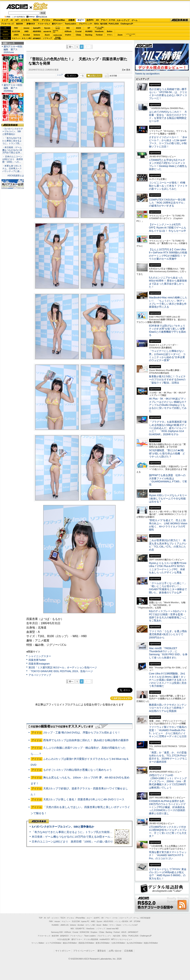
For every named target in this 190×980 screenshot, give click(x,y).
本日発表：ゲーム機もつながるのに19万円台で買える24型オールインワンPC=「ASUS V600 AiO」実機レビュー (100, 837)
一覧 (82, 76)
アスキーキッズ (7, 24)
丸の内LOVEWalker (135, 943)
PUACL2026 (114, 24)
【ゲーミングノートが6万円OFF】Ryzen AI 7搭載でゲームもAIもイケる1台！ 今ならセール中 (168, 228)
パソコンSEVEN (58, 28)
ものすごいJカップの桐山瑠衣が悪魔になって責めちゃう (78, 770)
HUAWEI (89, 31)
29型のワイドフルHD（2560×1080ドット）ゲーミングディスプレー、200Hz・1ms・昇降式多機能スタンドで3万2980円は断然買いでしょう (168, 781)
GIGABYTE (47, 32)
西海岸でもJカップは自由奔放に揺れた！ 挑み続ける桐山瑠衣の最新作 (86, 740)
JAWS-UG (65, 925)
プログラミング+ (85, 24)
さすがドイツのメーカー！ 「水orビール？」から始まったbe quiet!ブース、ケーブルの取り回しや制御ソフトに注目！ (168, 142)
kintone (37, 35)
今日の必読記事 (63, 939)
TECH (36, 20)
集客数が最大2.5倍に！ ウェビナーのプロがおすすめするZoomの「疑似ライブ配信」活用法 (167, 380)
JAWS (16, 35)
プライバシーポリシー (84, 951)
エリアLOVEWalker (54, 943)
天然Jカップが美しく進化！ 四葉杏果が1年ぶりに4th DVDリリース (84, 799)
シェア (60, 75)
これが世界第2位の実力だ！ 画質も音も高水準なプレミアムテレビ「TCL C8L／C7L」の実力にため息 (168, 545)
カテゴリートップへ (121, 698)
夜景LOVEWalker (103, 943)
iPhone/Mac (59, 20)
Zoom (120, 35)
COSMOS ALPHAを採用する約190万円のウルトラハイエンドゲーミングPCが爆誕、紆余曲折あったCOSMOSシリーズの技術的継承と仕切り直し (167, 807)
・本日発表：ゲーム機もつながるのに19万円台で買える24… (12, 150)
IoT (17, 20)
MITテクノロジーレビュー (122, 939)
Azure (47, 35)
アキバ (104, 20)
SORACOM (84, 932)
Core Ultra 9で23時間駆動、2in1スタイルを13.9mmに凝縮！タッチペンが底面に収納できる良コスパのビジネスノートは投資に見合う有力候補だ (168, 680)
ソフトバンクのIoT (130, 35)
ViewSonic (99, 31)
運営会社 (102, 951)
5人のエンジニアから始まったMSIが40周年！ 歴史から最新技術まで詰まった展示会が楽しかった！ (168, 282)
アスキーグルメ (44, 24)
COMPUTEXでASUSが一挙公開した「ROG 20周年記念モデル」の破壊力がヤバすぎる (167, 203)
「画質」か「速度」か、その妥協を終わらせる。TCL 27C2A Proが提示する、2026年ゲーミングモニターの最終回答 (168, 757)
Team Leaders (90, 936)
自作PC (90, 20)
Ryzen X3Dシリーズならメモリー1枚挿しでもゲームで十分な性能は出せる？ (168, 498)
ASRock (68, 31)
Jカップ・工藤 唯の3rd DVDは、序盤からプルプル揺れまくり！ (82, 732)
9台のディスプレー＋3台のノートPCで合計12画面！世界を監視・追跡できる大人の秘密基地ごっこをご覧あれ (168, 616)
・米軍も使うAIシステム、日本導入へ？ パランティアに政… (12, 169)
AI (12, 20)
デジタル (46, 20)
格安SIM (20, 24)
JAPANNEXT (37, 38)
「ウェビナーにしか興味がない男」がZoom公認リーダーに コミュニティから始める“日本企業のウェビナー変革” (167, 356)
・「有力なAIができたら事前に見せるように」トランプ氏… (12, 141)
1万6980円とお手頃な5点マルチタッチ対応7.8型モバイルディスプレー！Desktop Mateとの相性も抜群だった (168, 165)
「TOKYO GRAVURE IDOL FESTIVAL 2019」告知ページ (61, 671)
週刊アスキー (57, 24)
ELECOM (16, 31)
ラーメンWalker (38, 943)
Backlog (89, 35)
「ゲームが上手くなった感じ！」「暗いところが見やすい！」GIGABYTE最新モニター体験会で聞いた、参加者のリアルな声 (168, 588)
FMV (16, 28)
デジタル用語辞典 (91, 939)
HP (89, 28)
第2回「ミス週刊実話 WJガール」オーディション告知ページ (63, 667)
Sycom (47, 28)
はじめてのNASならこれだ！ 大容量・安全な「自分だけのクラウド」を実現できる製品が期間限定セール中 (168, 116)
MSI (68, 28)
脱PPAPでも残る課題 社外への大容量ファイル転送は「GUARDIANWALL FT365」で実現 (168, 480)
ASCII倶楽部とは (16, 176)
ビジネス (25, 20)
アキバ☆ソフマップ (40, 675)
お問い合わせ (115, 951)
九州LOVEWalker (118, 943)
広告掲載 (129, 951)
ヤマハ (110, 35)
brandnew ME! (58, 38)
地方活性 (104, 24)
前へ (71, 47)
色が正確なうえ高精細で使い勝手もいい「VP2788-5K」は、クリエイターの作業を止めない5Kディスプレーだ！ (168, 94)
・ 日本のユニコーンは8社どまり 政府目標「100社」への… (13, 159)
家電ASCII (31, 24)
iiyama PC (85, 921)
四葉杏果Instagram (39, 664)
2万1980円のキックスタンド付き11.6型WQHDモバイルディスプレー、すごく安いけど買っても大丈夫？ (168, 832)
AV (98, 20)
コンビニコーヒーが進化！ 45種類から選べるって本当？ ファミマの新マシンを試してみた (168, 186)
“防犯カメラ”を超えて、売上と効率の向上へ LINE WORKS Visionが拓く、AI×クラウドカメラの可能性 (168, 525)
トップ (5, 20)
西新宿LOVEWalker (86, 943)
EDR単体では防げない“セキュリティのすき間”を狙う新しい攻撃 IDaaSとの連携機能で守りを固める (168, 330)
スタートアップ (123, 20)
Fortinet (99, 35)
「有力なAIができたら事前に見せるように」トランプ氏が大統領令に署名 (76, 832)
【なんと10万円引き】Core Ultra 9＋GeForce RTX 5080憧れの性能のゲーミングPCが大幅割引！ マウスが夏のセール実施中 (168, 254)
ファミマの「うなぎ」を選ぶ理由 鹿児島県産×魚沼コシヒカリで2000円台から (169, 634)
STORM (137, 921)
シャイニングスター (40, 656)
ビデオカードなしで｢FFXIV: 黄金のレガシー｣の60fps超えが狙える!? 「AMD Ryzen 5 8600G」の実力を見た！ (168, 874)
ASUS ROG (37, 31)
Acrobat (27, 35)
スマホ (112, 20)
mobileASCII (105, 939)
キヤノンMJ (27, 38)
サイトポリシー (63, 951)
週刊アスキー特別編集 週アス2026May (13, 88)
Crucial (79, 31)
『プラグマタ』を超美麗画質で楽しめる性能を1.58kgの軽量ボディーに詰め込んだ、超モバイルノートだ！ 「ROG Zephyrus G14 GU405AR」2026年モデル (168, 428)
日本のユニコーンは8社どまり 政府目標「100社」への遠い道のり (72, 841)
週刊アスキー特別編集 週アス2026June (13, 49)
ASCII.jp (17, 7)
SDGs (97, 24)
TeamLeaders (71, 24)
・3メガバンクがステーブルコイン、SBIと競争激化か (13, 131)
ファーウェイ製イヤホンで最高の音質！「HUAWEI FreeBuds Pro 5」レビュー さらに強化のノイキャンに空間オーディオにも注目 (168, 732)
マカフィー (16, 38)
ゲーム (135, 20)
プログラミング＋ (104, 936)
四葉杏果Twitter (37, 660)
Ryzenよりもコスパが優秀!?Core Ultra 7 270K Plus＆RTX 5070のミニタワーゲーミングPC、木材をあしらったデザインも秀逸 (168, 568)
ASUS (79, 28)
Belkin (110, 31)
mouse (26, 28)
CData (78, 35)
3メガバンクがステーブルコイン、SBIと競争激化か (63, 827)
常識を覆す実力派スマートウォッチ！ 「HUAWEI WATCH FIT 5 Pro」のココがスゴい (168, 855)
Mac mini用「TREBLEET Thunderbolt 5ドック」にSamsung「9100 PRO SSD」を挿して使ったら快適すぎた (168, 653)
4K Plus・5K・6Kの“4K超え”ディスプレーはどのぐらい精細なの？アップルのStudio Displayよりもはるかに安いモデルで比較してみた (168, 405)
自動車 (72, 20)
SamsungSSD (55, 31)
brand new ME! (113, 929)
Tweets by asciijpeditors (147, 74)
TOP (41, 918)
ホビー (81, 20)
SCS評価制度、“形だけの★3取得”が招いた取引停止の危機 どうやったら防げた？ (167, 453)
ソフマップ (47, 38)
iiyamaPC (37, 28)
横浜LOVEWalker (70, 943)
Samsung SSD (57, 932)
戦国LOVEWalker (151, 943)
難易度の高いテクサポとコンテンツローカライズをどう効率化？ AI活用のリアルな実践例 (168, 708)
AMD (26, 31)
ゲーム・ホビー (41, 7)
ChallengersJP (127, 24)
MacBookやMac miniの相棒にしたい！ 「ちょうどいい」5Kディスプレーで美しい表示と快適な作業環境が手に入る (168, 302)
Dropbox (68, 35)
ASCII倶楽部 (180, 20)
